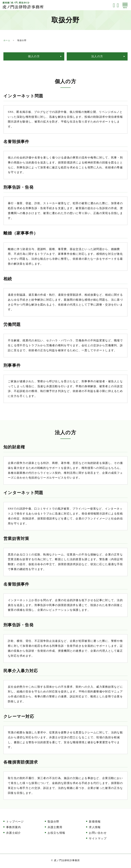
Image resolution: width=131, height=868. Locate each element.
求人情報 (95, 827)
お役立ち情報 (56, 832)
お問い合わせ (98, 832)
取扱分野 (53, 822)
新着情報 (95, 822)
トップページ (15, 822)
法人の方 (97, 56)
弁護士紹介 (13, 832)
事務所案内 (13, 827)
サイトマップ (98, 838)
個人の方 (34, 56)
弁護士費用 (55, 827)
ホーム (7, 40)
